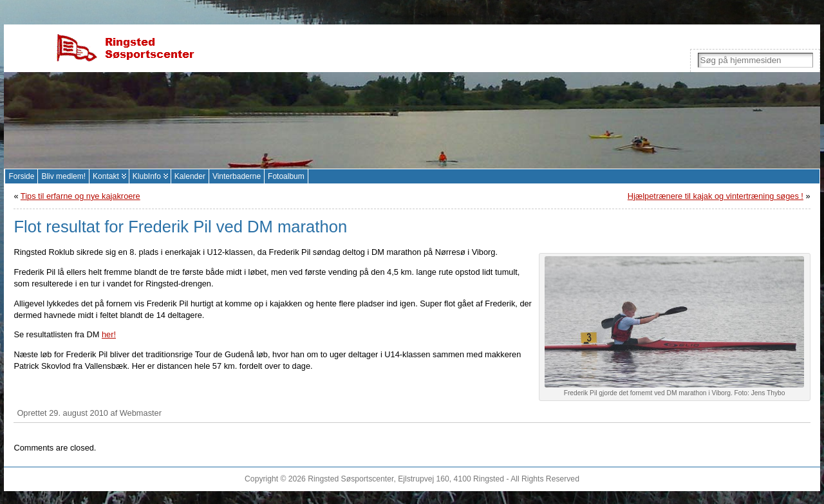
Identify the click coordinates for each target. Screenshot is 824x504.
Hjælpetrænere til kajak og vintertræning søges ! (716, 196)
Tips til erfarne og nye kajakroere (80, 196)
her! (109, 334)
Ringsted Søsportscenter (351, 479)
